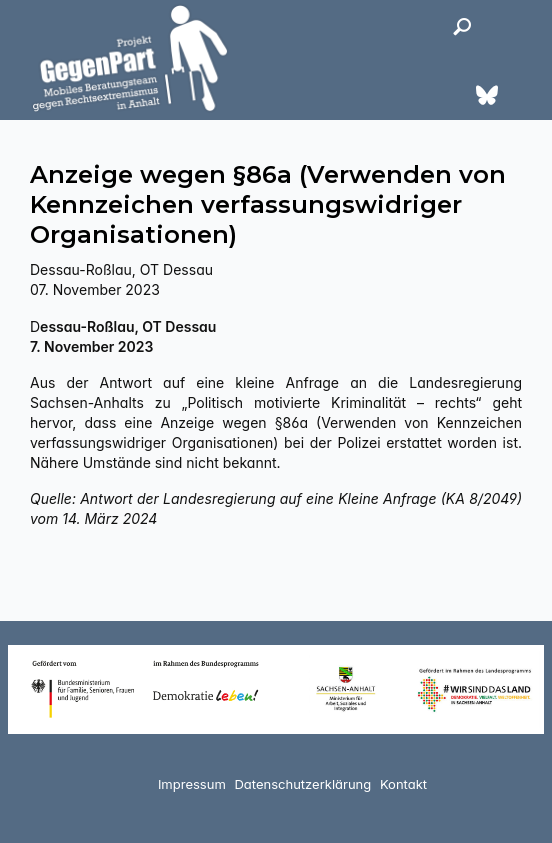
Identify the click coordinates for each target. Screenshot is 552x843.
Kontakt (403, 784)
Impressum (192, 784)
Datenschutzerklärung (302, 784)
